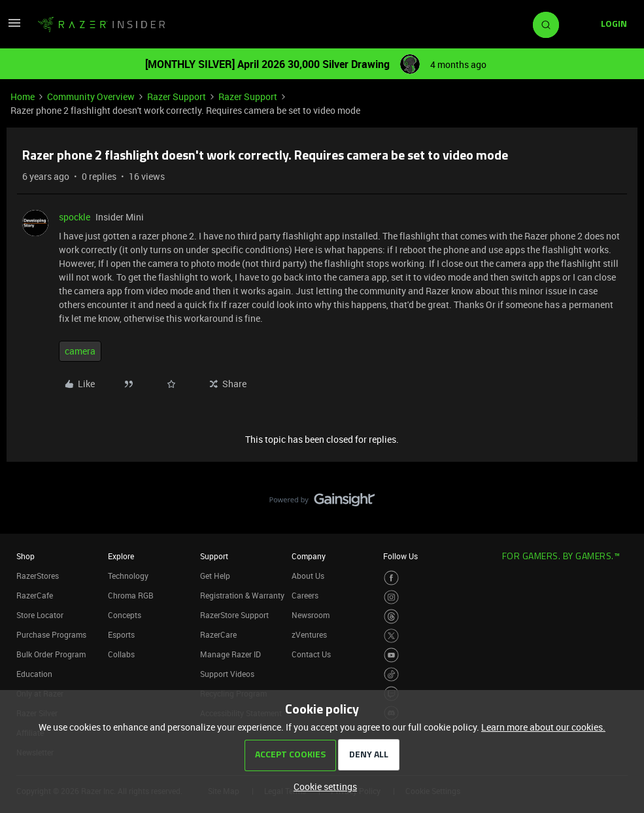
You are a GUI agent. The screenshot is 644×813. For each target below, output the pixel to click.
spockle (75, 217)
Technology (128, 576)
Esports (121, 634)
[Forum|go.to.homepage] (101, 25)
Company (309, 556)
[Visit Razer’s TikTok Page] (391, 675)
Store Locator (40, 615)
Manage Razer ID (230, 654)
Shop (25, 556)
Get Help (215, 576)
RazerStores (38, 576)
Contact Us (311, 654)
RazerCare (218, 634)
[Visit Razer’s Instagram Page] (391, 597)
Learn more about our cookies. (543, 727)
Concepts (125, 615)
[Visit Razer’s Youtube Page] (391, 655)
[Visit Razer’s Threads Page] (391, 616)
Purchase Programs (51, 634)
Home (23, 96)
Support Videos (227, 674)
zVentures (309, 634)
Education (34, 674)
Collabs (121, 654)
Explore (121, 556)
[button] (14, 27)
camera (80, 351)
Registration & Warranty (242, 595)
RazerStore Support (234, 615)
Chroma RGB (131, 595)
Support (214, 556)
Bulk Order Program (51, 654)
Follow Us (400, 556)
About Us (308, 576)
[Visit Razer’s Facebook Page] (391, 578)
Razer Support (177, 96)
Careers (305, 595)
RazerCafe (35, 595)
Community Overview (91, 96)
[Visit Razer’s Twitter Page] (391, 636)
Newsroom (311, 615)
